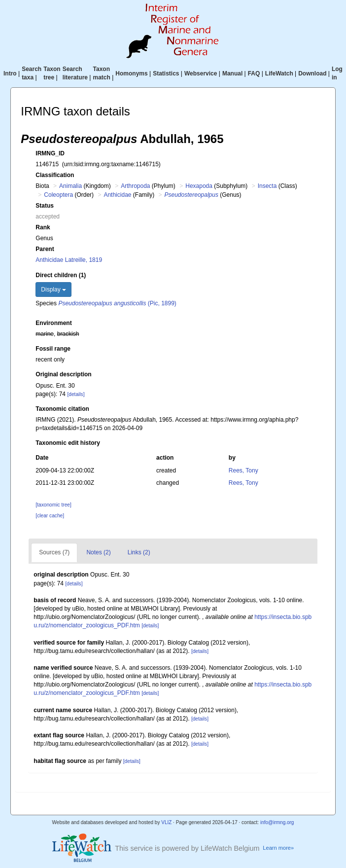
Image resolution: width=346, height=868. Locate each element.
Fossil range (53, 349)
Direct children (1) (61, 275)
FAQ (254, 73)
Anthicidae (117, 195)
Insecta (267, 186)
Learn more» (278, 848)
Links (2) (139, 552)
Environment (53, 323)
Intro (10, 73)
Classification (55, 175)
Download (312, 73)
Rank (43, 227)
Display (53, 289)
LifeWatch (279, 73)
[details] (76, 394)
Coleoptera (58, 195)
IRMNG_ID (50, 153)
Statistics (166, 73)
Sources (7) (54, 552)
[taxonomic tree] (53, 505)
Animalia (70, 186)
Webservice (201, 73)
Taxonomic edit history (68, 443)
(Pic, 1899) (117, 303)
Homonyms (131, 73)
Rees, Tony (243, 470)
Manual (232, 73)
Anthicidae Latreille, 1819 (69, 260)
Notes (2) (98, 552)
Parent (45, 249)
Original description (63, 374)
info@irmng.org (277, 822)
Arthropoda (135, 186)
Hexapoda (199, 186)
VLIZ (166, 822)
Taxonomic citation (62, 409)
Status (45, 206)
